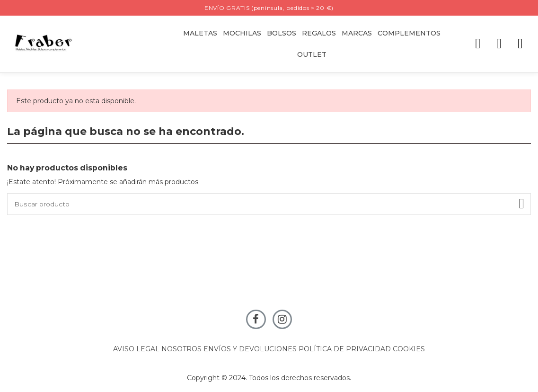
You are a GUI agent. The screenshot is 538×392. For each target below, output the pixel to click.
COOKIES (409, 349)
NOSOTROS (181, 349)
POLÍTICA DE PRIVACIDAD (345, 349)
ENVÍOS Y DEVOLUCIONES (250, 349)
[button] (319, 33)
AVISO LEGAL (136, 349)
